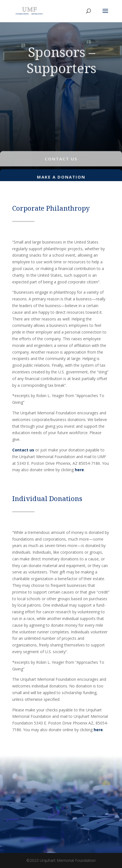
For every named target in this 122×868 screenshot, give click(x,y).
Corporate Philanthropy (51, 208)
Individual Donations (47, 498)
